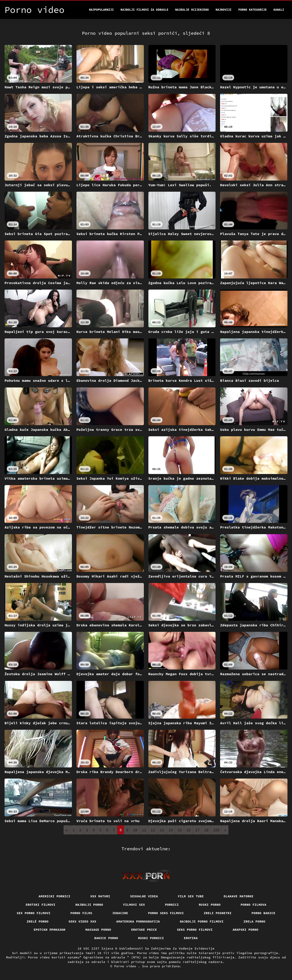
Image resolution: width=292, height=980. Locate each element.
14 (171, 830)
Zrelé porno (38, 921)
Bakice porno (106, 938)
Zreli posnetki (218, 913)
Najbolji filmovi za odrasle (144, 10)
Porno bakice (264, 913)
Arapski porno (245, 930)
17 (197, 830)
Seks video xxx (82, 921)
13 (162, 830)
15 (180, 830)
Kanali (279, 10)
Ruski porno (210, 905)
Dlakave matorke (239, 896)
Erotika (191, 938)
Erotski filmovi (40, 905)
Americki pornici (54, 896)
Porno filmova (253, 905)
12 (153, 830)
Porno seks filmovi (166, 913)
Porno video (126, 966)
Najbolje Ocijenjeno (192, 10)
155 (216, 830)
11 (144, 830)
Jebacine (120, 913)
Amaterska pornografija (138, 921)
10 (135, 830)
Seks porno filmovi (195, 930)
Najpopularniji (101, 10)
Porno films (81, 913)
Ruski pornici (151, 938)
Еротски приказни (49, 930)
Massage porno (98, 930)
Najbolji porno (89, 905)
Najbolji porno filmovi (202, 921)
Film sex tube (191, 896)
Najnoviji (223, 10)
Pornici (172, 905)
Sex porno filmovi (34, 913)
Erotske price (144, 930)
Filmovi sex (134, 905)
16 (188, 830)
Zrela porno (254, 921)
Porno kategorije (252, 10)
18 (206, 830)
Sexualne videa (144, 896)
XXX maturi (100, 896)
